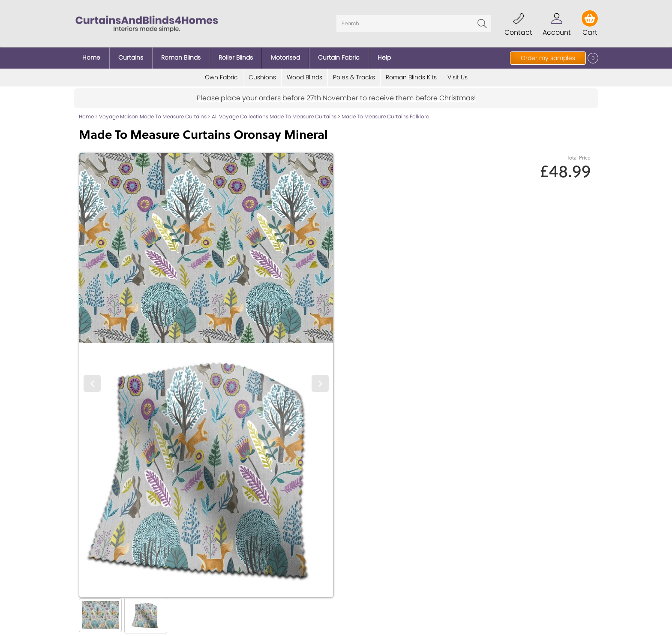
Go (482, 24)
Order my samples (548, 58)
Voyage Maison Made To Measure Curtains (153, 116)
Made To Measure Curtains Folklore (385, 116)
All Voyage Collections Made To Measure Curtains (274, 116)
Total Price (579, 158)
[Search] (414, 24)
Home (86, 116)
